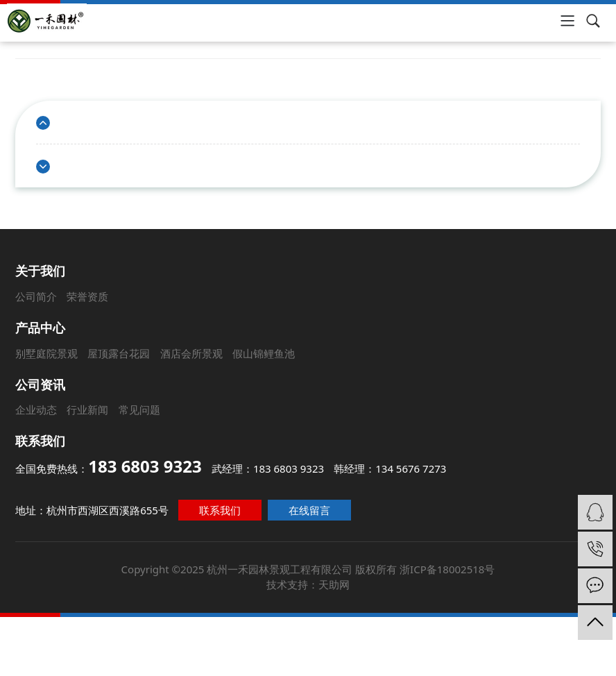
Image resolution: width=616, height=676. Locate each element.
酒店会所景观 (189, 352)
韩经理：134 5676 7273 (390, 467)
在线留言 (310, 508)
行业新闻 (87, 409)
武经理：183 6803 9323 (268, 467)
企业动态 (35, 409)
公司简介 (26, 292)
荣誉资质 (79, 292)
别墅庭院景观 (41, 352)
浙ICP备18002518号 (441, 562)
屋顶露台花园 (115, 352)
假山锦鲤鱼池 (262, 352)
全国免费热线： (111, 466)
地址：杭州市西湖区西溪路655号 (97, 508)
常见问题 (138, 409)
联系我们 (222, 508)
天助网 (333, 577)
